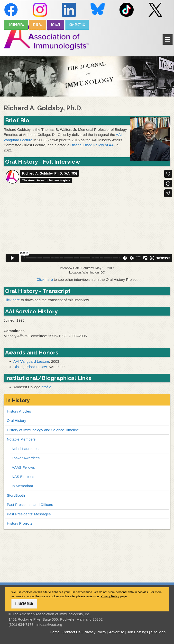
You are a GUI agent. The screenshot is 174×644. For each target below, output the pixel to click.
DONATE (56, 25)
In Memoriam (22, 486)
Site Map (158, 632)
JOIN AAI (38, 25)
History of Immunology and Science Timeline (43, 430)
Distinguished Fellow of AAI (92, 145)
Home (55, 632)
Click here (45, 279)
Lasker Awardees (26, 458)
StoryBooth (16, 495)
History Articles (19, 411)
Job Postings (138, 632)
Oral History (16, 420)
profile (46, 387)
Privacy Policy (110, 596)
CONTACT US (77, 25)
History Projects (20, 523)
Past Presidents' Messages (29, 514)
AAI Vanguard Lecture (31, 361)
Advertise (117, 632)
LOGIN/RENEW (16, 25)
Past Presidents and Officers (30, 505)
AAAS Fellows (23, 467)
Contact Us (72, 632)
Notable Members (21, 439)
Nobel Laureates (25, 449)
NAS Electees (23, 477)
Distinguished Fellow (30, 367)
